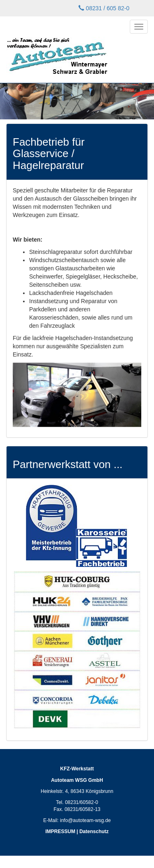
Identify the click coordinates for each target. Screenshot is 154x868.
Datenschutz (94, 831)
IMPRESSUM (60, 831)
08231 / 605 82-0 (104, 8)
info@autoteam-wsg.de (85, 820)
